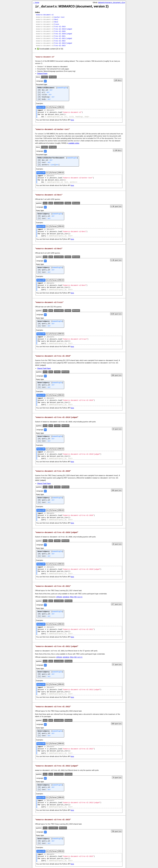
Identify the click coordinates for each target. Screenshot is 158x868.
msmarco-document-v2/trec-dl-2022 (50, 767)
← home (36, 3)
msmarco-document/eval (108, 359)
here (72, 119)
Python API (41, 106)
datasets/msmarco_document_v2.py (112, 3)
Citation (44, 76)
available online (74, 142)
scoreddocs (59, 202)
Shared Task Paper (44, 367)
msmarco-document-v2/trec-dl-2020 (57, 534)
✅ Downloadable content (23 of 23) (50, 48)
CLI (48, 106)
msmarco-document (60, 65)
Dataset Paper (42, 72)
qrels (51, 202)
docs (38, 76)
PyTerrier (54, 106)
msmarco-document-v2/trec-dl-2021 (50, 648)
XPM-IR (61, 106)
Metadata (53, 76)
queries (39, 202)
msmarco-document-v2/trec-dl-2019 (57, 420)
